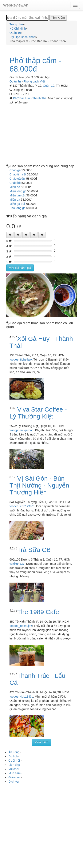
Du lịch (13, 756)
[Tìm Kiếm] (58, 18)
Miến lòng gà (18, 191)
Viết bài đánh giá (20, 268)
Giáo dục (14, 777)
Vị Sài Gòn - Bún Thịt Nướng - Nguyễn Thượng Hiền (39, 485)
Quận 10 (49, 86)
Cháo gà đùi (17, 179)
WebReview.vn (16, 5)
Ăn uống (14, 752)
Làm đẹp (14, 765)
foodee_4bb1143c (21, 697)
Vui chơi (14, 769)
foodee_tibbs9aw (21, 359)
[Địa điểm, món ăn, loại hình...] (27, 18)
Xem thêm (41, 742)
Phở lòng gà (17, 208)
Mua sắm (15, 773)
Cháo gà (15, 170)
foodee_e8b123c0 (21, 506)
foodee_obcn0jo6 (21, 626)
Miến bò (15, 187)
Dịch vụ (14, 782)
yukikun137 (17, 564)
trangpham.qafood (21, 430)
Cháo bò (15, 183)
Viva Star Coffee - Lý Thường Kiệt (38, 413)
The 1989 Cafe (38, 612)
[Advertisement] (41, 131)
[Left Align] (10, 235)
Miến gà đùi (17, 204)
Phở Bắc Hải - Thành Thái (31, 98)
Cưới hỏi (14, 761)
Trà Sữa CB (34, 550)
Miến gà (15, 200)
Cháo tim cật (18, 174)
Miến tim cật (17, 195)
